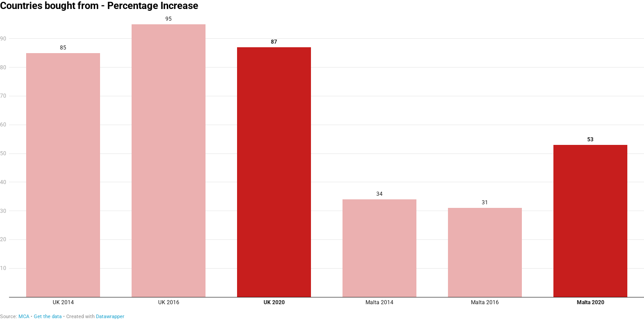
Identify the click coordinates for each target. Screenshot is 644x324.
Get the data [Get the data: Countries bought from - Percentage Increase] (48, 317)
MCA (24, 317)
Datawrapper (110, 317)
